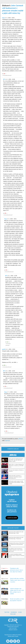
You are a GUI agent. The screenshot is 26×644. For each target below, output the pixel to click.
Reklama (13, 614)
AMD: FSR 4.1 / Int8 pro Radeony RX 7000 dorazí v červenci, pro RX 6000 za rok (16, 466)
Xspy (3, 18)
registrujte (7, 441)
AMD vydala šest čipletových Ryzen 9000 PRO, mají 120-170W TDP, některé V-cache (16, 460)
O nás (20, 612)
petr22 (4, 349)
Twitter (7, 612)
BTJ (4, 79)
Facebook (14, 612)
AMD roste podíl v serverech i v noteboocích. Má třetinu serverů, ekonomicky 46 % (15, 477)
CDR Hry (13, 455)
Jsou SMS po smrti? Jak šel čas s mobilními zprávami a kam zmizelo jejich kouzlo (16, 550)
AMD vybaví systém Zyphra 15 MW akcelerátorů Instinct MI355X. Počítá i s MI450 (16, 483)
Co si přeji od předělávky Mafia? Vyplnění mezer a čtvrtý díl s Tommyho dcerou (17, 556)
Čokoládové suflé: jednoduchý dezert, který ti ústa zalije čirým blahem (16, 570)
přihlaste (21, 439)
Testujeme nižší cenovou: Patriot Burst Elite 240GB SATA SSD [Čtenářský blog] (16, 544)
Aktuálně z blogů (13, 528)
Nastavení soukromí (13, 630)
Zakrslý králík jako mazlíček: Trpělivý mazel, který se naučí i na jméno (17, 580)
